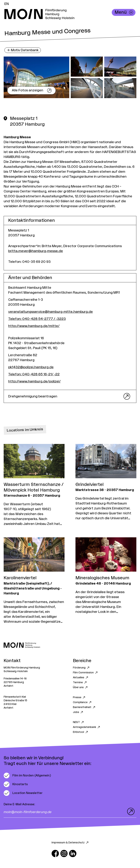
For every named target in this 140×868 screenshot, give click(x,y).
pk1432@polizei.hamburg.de (31, 367)
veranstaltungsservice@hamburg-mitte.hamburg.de (50, 312)
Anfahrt (8, 686)
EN (7, 4)
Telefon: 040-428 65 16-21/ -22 (34, 374)
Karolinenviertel (20, 578)
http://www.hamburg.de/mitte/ (34, 326)
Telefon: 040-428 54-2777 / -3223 (37, 319)
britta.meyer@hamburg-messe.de (36, 251)
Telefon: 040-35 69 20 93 (29, 262)
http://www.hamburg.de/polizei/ (34, 381)
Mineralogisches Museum (102, 578)
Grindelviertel (90, 485)
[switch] (27, 776)
